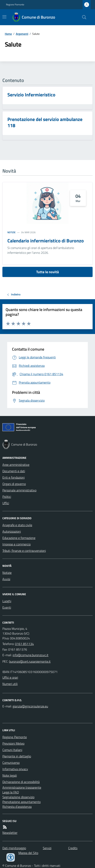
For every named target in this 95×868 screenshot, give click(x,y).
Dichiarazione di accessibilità (21, 782)
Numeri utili (10, 684)
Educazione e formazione (19, 538)
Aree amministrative (16, 465)
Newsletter (10, 833)
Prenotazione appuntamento (21, 802)
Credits (73, 848)
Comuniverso (11, 763)
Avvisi (6, 579)
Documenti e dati (14, 471)
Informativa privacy (15, 769)
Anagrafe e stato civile (17, 525)
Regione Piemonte (15, 5)
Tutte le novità (47, 272)
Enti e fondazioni (13, 477)
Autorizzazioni (12, 531)
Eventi (7, 607)
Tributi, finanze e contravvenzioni (24, 551)
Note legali (10, 775)
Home (8, 34)
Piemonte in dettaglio (17, 756)
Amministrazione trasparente (22, 787)
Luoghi (7, 601)
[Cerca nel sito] (83, 17)
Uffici (6, 503)
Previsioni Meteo (13, 743)
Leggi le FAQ (11, 792)
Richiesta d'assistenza (17, 807)
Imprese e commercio (16, 544)
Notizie (11, 232)
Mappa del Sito (28, 853)
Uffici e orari (10, 677)
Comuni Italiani (12, 750)
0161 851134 (24, 644)
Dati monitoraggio (14, 848)
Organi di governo (14, 484)
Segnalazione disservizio (18, 797)
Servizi (47, 848)
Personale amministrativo (19, 490)
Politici (7, 497)
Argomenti (22, 34)
